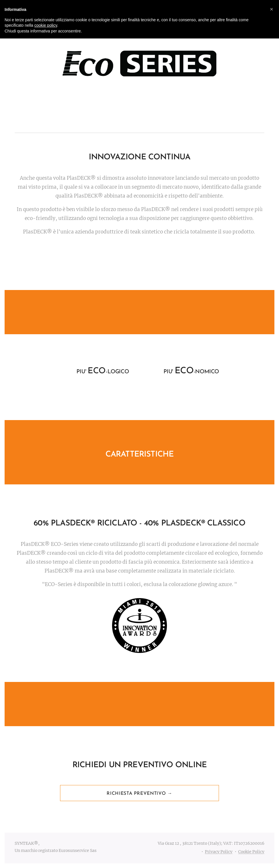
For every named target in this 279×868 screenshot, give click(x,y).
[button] (272, 9)
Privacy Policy (219, 852)
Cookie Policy (251, 852)
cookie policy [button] (46, 25)
